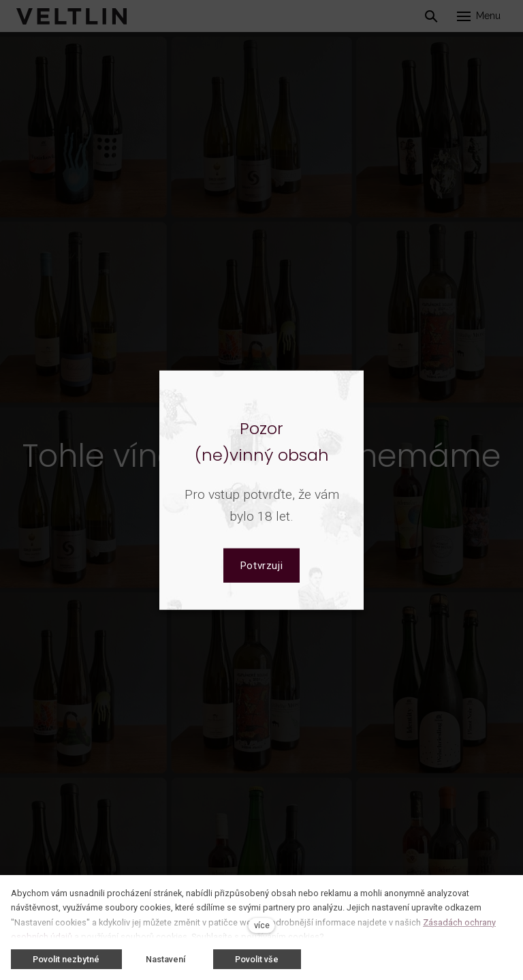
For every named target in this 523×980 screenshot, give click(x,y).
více (262, 925)
